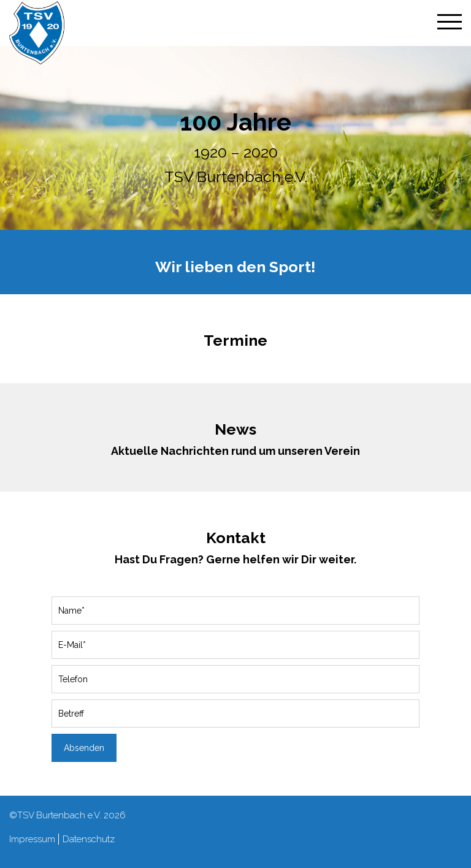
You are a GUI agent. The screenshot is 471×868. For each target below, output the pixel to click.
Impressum (32, 839)
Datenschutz (89, 839)
